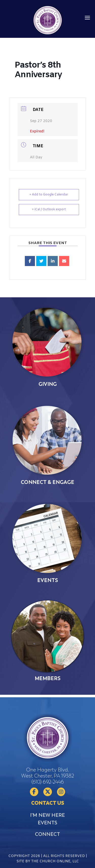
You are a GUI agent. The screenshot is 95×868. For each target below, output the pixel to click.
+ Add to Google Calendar (49, 195)
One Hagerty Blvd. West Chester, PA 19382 (48, 806)
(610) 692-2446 (48, 815)
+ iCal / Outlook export (49, 210)
